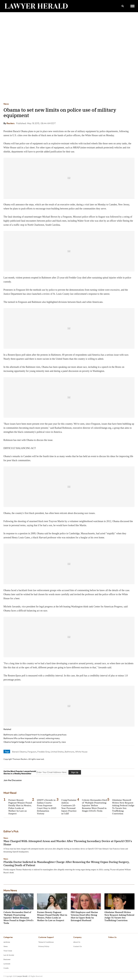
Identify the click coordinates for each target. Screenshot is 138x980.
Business (7, 959)
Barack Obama (19, 752)
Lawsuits (7, 964)
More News (10, 890)
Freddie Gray (44, 752)
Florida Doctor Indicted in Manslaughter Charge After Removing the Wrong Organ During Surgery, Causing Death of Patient (66, 864)
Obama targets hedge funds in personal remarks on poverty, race (35, 742)
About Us (77, 942)
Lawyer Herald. (22, 976)
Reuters (11, 123)
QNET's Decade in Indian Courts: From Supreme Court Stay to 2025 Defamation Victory (47, 807)
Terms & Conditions (46, 942)
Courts (6, 968)
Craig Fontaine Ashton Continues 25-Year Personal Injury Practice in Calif (69, 807)
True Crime (8, 951)
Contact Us (77, 946)
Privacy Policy (44, 946)
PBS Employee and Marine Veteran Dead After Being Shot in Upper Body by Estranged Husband (84, 916)
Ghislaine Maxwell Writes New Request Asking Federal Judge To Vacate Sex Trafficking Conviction (123, 807)
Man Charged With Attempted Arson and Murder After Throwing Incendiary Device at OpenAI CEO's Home (68, 843)
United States (57, 752)
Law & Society (9, 955)
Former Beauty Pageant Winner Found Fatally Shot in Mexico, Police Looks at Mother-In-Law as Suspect (20, 807)
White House (81, 752)
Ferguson (32, 752)
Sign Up (75, 772)
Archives (7, 942)
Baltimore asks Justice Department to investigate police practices (35, 735)
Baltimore (69, 752)
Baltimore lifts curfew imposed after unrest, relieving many (32, 738)
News (6, 104)
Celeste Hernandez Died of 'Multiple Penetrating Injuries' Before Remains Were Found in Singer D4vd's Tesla (94, 805)
